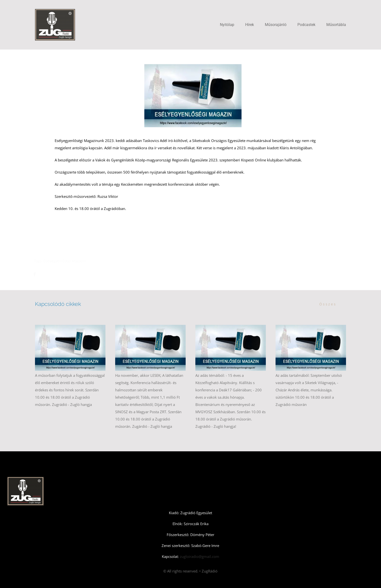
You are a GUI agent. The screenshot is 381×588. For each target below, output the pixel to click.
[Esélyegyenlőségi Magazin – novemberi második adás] (70, 327)
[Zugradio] (55, 11)
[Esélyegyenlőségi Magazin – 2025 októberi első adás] (311, 327)
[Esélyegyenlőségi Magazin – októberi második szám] (231, 327)
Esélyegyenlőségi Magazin (67, 261)
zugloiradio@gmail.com (199, 556)
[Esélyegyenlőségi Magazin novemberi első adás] (150, 327)
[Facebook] (37, 274)
